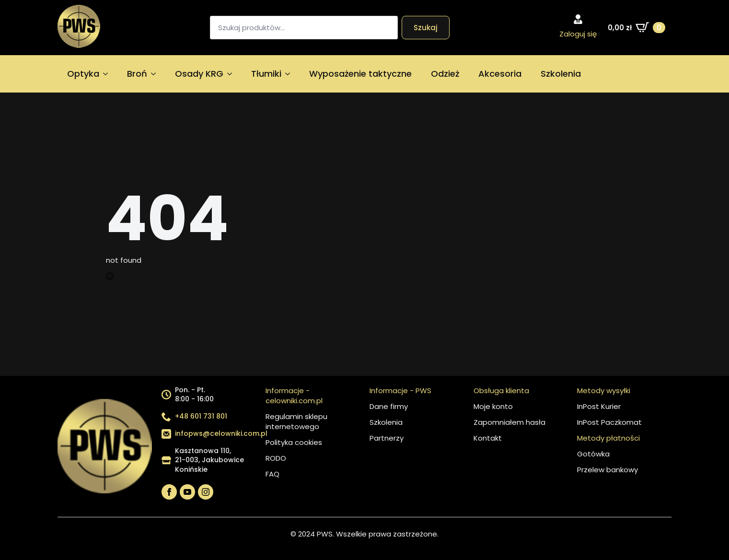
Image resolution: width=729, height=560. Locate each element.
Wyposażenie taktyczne (360, 74)
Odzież (445, 74)
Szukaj (426, 28)
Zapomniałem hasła (509, 422)
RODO (276, 458)
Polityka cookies (294, 442)
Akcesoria (500, 74)
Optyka (83, 74)
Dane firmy (389, 406)
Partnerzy (387, 438)
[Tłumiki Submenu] (290, 74)
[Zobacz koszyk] (636, 27)
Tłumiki (266, 74)
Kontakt (488, 438)
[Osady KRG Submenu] (232, 74)
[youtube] (187, 492)
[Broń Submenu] (156, 74)
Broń (137, 74)
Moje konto (493, 406)
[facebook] (169, 492)
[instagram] (206, 492)
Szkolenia (561, 74)
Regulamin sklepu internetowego (296, 421)
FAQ (272, 474)
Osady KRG (199, 74)
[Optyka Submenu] (108, 74)
